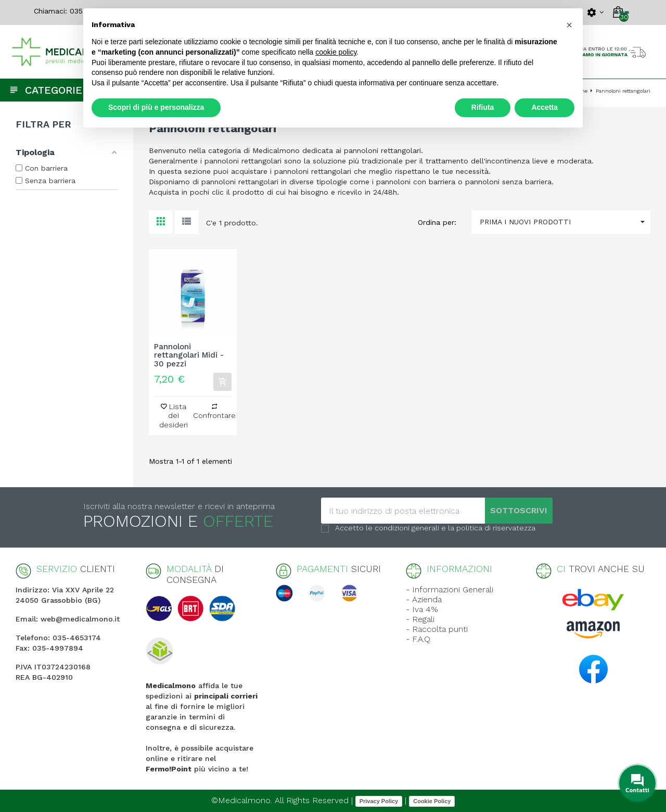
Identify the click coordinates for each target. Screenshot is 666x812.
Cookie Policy (432, 801)
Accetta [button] (545, 107)
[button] (569, 25)
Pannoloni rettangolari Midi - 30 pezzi (189, 356)
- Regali (420, 619)
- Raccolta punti (437, 629)
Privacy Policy (379, 801)
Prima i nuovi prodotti (565, 222)
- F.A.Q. (419, 639)
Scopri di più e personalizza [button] (156, 107)
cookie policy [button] (336, 52)
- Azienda (424, 599)
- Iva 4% (422, 609)
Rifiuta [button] (483, 107)
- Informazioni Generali (450, 589)
